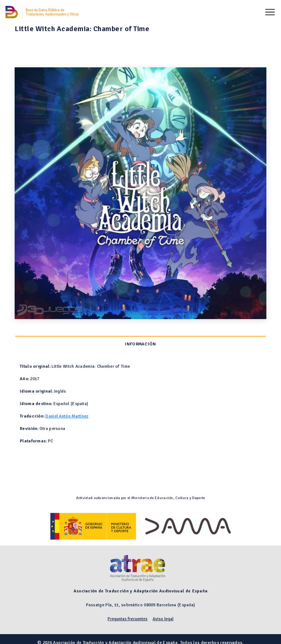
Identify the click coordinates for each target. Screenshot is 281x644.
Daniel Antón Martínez (67, 416)
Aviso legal (163, 619)
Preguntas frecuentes (128, 619)
